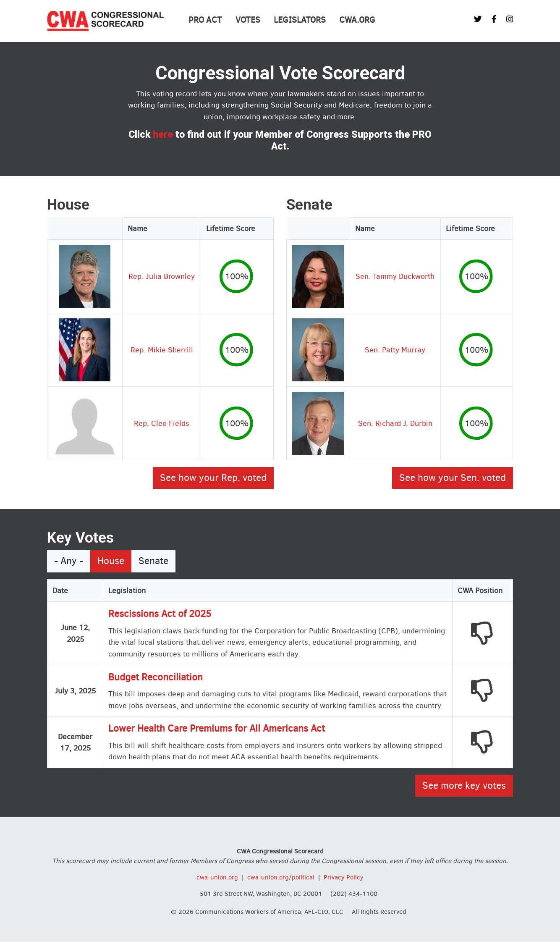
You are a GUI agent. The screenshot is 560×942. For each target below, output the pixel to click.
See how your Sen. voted (453, 478)
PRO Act (205, 20)
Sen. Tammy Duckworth (395, 276)
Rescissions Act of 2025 (160, 614)
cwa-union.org (217, 877)
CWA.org (357, 20)
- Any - (69, 561)
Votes (248, 20)
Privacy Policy (344, 877)
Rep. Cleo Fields (162, 423)
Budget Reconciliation (156, 677)
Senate (153, 561)
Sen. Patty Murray (395, 350)
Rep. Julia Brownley (162, 276)
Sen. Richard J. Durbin (395, 423)
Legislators (300, 20)
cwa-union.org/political (281, 877)
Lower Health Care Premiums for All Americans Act (217, 728)
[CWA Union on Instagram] (510, 19)
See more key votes (464, 786)
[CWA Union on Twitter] (478, 19)
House (111, 561)
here (163, 135)
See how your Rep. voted (213, 478)
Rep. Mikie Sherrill (162, 350)
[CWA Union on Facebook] (494, 19)
